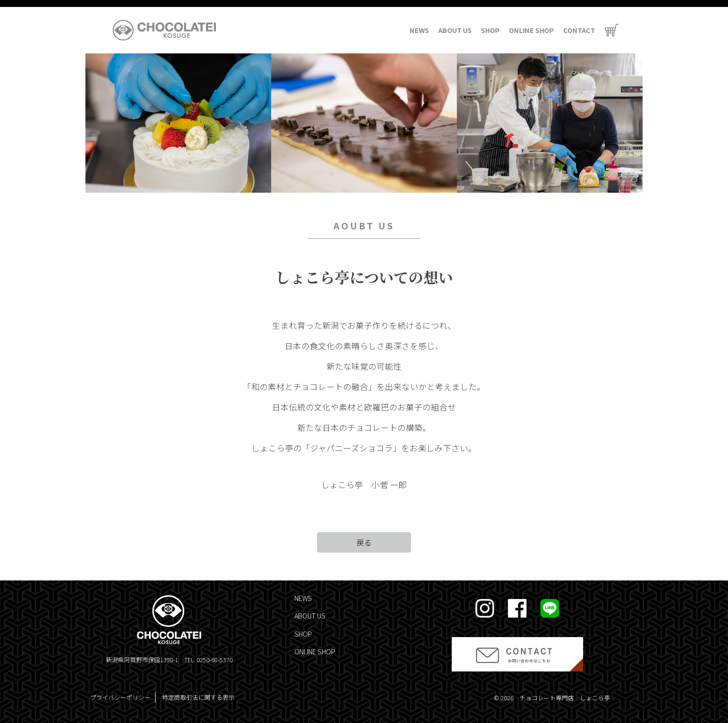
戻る (364, 542)
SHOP (490, 30)
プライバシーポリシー (120, 697)
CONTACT (579, 30)
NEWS (419, 30)
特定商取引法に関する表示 (198, 697)
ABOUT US (455, 30)
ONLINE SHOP (531, 30)
